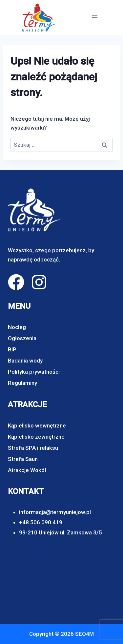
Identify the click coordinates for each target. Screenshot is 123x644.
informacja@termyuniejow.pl (55, 512)
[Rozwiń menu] (95, 17)
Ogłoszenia (22, 338)
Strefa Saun (23, 459)
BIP (12, 349)
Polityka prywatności (34, 372)
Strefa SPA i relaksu (33, 448)
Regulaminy (22, 383)
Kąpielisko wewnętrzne (37, 426)
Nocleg (17, 327)
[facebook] (16, 282)
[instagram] (39, 282)
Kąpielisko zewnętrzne (36, 437)
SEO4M (84, 634)
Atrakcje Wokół (27, 470)
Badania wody (25, 361)
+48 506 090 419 (41, 522)
